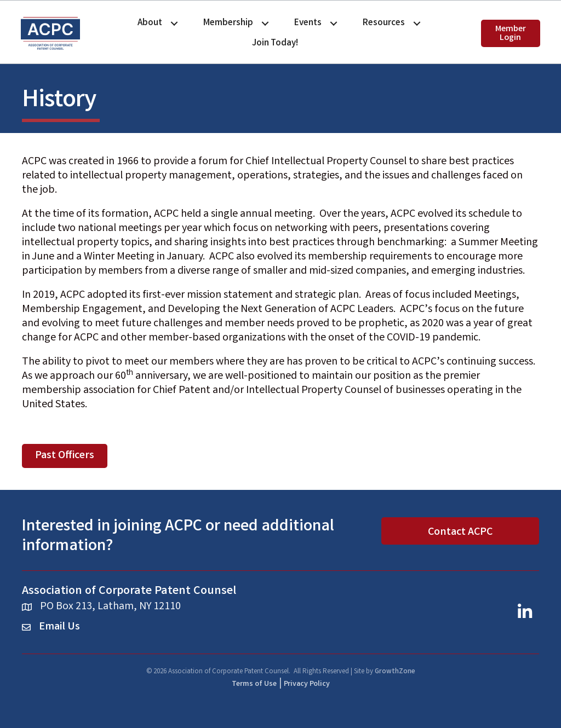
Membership (228, 23)
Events (308, 23)
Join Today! (275, 44)
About (150, 23)
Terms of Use (254, 684)
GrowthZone (395, 672)
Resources (384, 23)
